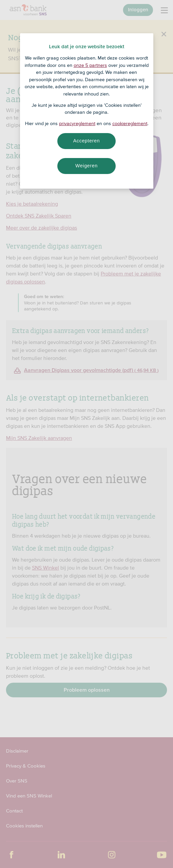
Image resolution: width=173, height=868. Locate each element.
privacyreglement (77, 123)
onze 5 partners (90, 65)
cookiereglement (130, 123)
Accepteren (87, 141)
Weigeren (86, 166)
